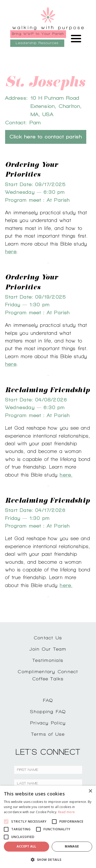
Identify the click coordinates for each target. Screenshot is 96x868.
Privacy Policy (48, 723)
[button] (48, 860)
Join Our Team (48, 649)
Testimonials (48, 660)
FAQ (48, 700)
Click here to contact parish (46, 137)
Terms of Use (48, 734)
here (11, 251)
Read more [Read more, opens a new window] (67, 812)
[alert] (48, 827)
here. (66, 475)
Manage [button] (72, 846)
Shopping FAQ (48, 711)
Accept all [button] (26, 846)
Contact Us (48, 638)
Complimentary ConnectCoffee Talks (48, 675)
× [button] (90, 791)
